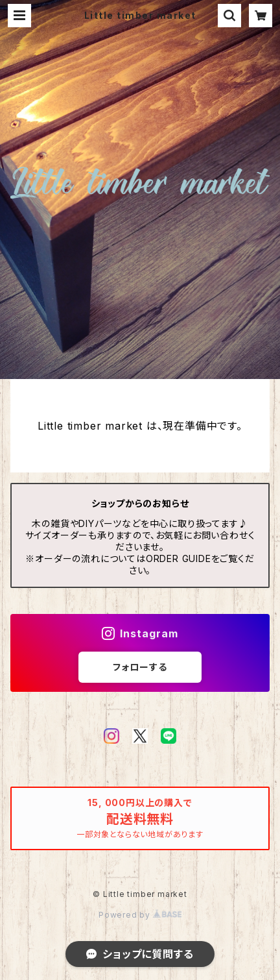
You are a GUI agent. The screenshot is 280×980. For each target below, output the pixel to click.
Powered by (140, 915)
